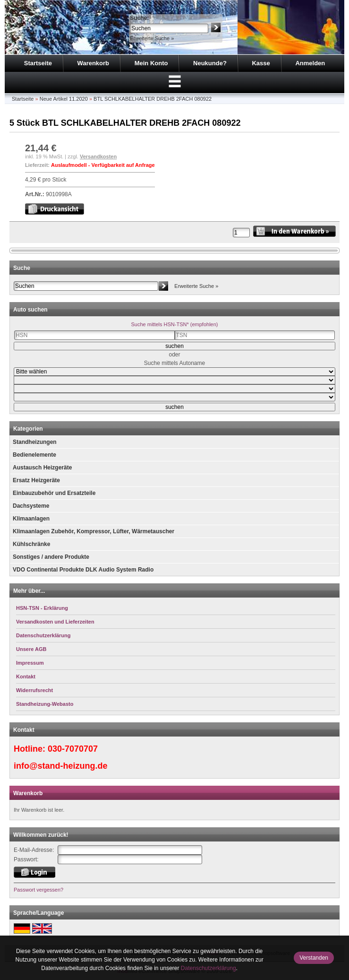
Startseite (38, 63)
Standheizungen (35, 442)
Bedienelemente (34, 455)
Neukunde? (210, 63)
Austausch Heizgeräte (42, 468)
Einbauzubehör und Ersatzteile (54, 493)
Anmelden (310, 63)
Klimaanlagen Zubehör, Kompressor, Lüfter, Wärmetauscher (94, 531)
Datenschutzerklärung (209, 968)
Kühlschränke (31, 544)
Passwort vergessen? (38, 890)
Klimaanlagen (31, 519)
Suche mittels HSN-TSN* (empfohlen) (174, 324)
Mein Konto (151, 63)
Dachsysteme (31, 506)
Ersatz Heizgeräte (36, 480)
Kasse (261, 63)
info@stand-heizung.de (61, 766)
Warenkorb (93, 63)
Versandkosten (98, 156)
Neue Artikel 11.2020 (64, 99)
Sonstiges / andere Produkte (51, 557)
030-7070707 (73, 749)
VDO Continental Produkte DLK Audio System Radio (83, 570)
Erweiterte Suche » (152, 38)
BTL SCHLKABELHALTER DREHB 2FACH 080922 (153, 99)
